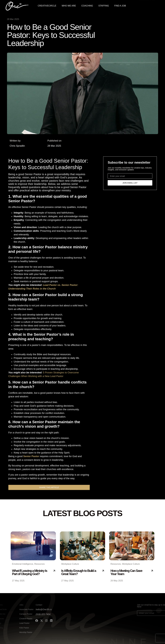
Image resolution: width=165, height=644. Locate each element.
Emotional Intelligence (23, 564)
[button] (49, 487)
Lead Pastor (18, 623)
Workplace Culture (70, 564)
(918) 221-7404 (28, 614)
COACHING (87, 5)
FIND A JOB (120, 5)
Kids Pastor (17, 628)
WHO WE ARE (69, 5)
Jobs (15, 605)
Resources (39, 564)
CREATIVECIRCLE (47, 5)
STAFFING (104, 5)
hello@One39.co (28, 609)
